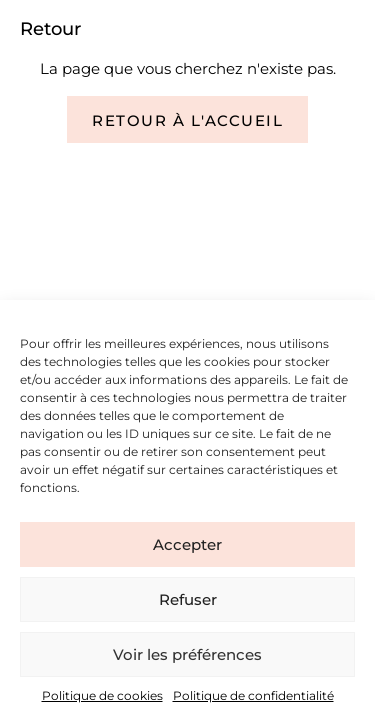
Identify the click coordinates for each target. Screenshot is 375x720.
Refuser (188, 599)
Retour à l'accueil (187, 120)
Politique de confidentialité (253, 695)
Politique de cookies (102, 695)
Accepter (187, 544)
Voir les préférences (187, 654)
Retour (50, 29)
